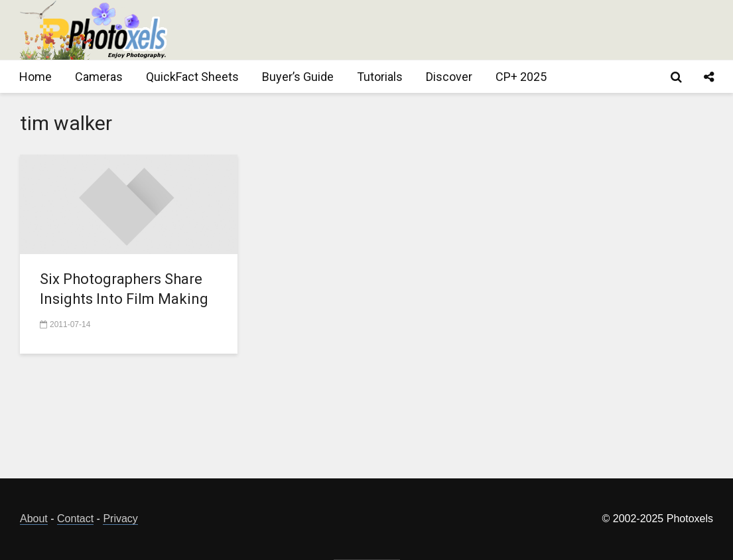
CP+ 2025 (521, 77)
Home (35, 77)
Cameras (99, 77)
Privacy (120, 519)
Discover (449, 77)
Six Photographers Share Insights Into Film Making (124, 289)
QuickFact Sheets (192, 77)
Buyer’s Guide (298, 77)
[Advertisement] (472, 30)
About (34, 519)
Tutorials (380, 77)
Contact (75, 519)
